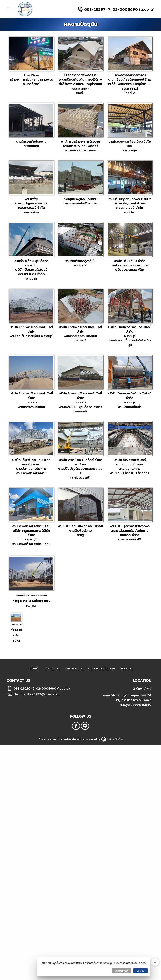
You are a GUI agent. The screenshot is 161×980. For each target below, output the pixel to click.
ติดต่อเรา (126, 668)
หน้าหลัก (34, 668)
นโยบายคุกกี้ (122, 971)
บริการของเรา (74, 668)
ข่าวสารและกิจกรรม (102, 668)
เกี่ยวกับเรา (52, 668)
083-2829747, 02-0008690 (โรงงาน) (119, 9)
